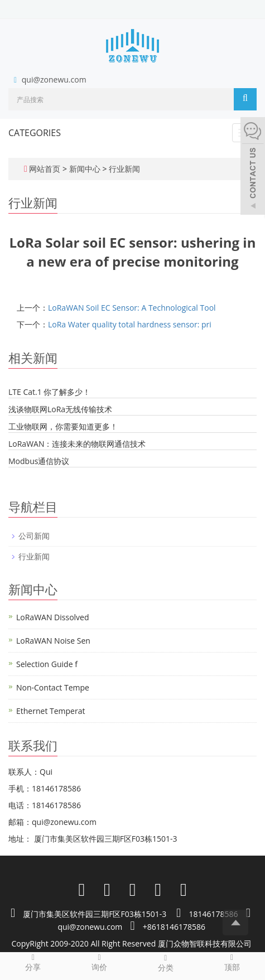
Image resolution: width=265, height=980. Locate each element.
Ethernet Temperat (50, 711)
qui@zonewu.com (54, 79)
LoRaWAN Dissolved (53, 617)
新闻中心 (86, 169)
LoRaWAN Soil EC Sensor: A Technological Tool (132, 308)
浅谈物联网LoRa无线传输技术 (60, 409)
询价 (100, 962)
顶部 (232, 962)
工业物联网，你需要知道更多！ (63, 426)
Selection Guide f (47, 664)
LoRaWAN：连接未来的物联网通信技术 (77, 444)
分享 (33, 962)
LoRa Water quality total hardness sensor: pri (130, 324)
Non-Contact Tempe (53, 687)
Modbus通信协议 (39, 461)
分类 (166, 963)
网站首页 (45, 169)
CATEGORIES (35, 133)
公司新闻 (34, 536)
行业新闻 (123, 169)
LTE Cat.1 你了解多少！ (49, 392)
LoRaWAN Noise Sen (53, 641)
